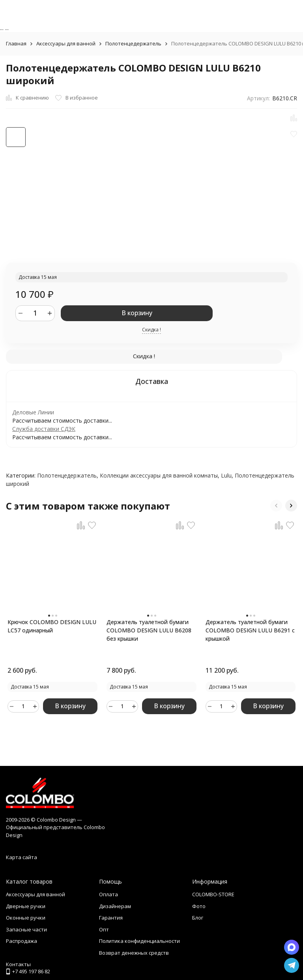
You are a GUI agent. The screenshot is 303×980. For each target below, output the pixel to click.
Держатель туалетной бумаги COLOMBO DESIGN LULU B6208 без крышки (149, 630)
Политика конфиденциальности (139, 941)
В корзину (137, 313)
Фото (199, 906)
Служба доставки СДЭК (44, 429)
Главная (16, 43)
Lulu (226, 475)
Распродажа (22, 941)
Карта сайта (22, 857)
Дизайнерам (115, 906)
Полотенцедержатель (133, 43)
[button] (276, 506)
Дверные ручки (26, 906)
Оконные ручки (26, 918)
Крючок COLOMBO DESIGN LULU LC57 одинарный (52, 626)
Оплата (108, 894)
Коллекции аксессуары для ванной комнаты (159, 475)
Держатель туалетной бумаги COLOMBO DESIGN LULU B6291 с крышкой (250, 630)
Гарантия (111, 918)
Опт (104, 929)
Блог (198, 918)
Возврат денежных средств (134, 953)
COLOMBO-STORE (213, 894)
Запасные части (26, 929)
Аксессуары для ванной (66, 43)
